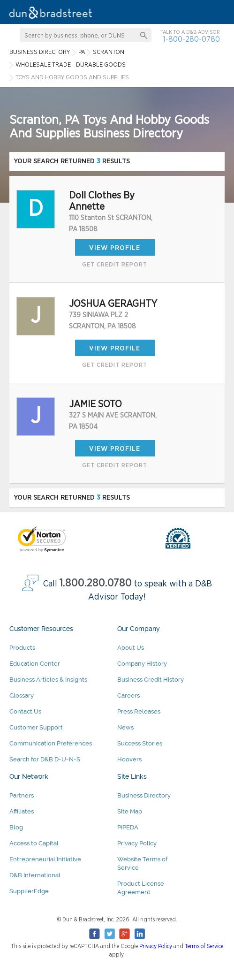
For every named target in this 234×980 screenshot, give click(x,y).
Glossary (22, 695)
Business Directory (144, 795)
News (125, 727)
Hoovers (129, 759)
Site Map (130, 811)
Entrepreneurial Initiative (45, 859)
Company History (142, 664)
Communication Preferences (51, 743)
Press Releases (139, 711)
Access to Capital (34, 843)
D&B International (35, 875)
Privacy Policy (137, 843)
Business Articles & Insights (48, 680)
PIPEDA (128, 827)
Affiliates (22, 811)
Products (22, 648)
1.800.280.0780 (96, 583)
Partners (22, 795)
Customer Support (36, 727)
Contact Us (25, 711)
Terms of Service (204, 946)
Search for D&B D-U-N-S (45, 759)
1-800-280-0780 (191, 39)
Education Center (35, 664)
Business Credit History (151, 680)
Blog (16, 827)
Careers (128, 695)
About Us (131, 648)
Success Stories (140, 743)
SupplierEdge (29, 891)
